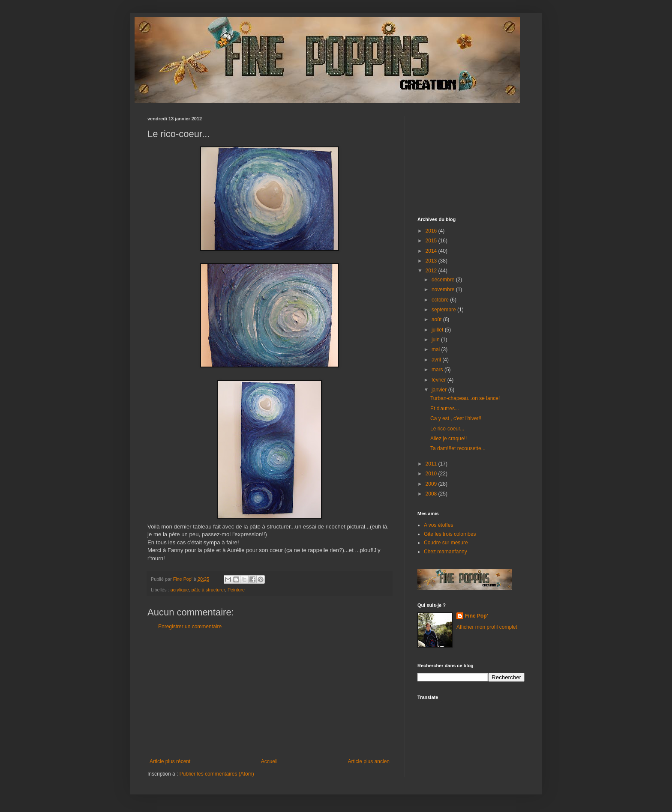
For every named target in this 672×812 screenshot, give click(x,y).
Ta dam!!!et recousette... (458, 448)
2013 (432, 261)
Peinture (236, 590)
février (439, 380)
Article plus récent (170, 761)
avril (437, 360)
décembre (444, 280)
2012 (432, 271)
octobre (441, 300)
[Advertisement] (270, 694)
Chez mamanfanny (445, 552)
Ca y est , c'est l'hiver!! (456, 418)
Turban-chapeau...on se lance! (465, 398)
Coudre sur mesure (446, 543)
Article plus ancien (369, 761)
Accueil (269, 761)
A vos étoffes (439, 525)
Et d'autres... (445, 409)
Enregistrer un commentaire (190, 627)
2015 (432, 241)
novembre (444, 290)
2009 (432, 484)
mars (438, 370)
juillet (438, 330)
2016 (432, 231)
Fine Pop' (477, 616)
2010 (432, 474)
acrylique (180, 590)
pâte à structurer (208, 590)
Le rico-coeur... (447, 429)
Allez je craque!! (448, 439)
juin (436, 340)
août (437, 319)
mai (436, 349)
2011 (432, 464)
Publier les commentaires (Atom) (217, 774)
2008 (432, 494)
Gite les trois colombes (450, 534)
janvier (440, 390)
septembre (444, 310)
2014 (432, 251)
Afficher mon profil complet (487, 627)
